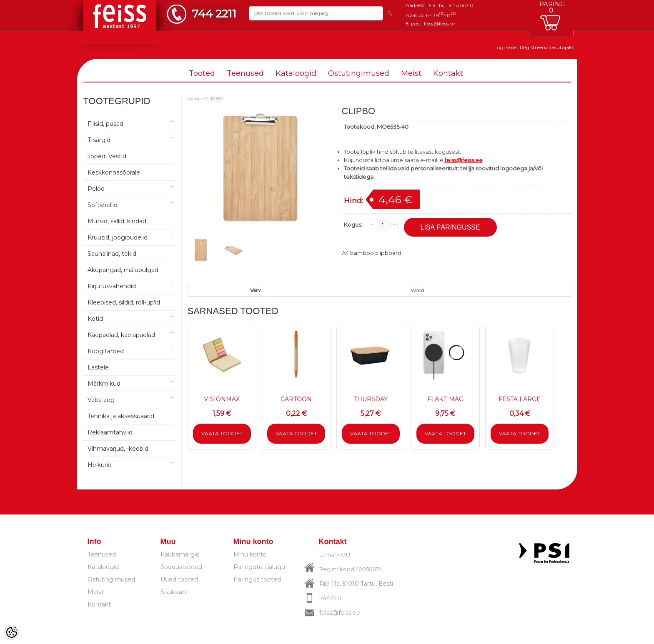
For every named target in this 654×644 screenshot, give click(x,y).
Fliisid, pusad (105, 124)
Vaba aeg (101, 400)
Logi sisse (505, 47)
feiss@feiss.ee (439, 24)
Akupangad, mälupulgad (123, 270)
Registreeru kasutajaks (547, 47)
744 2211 (214, 14)
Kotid (95, 319)
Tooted (202, 73)
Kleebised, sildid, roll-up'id (124, 302)
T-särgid (99, 140)
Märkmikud (104, 384)
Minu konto (250, 554)
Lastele (98, 367)
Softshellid (103, 205)
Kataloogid (296, 73)
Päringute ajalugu (259, 567)
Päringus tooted (257, 579)
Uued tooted (179, 579)
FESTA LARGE (520, 399)
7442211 (331, 598)
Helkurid (100, 465)
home (194, 99)
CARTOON (296, 399)
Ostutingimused (359, 73)
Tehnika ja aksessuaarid (121, 416)
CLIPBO (214, 99)
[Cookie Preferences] (12, 632)
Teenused (245, 73)
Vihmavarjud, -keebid (118, 449)
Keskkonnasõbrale (114, 172)
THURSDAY (371, 399)
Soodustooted (181, 567)
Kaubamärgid (180, 554)
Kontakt (448, 73)
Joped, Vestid (107, 156)
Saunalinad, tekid (112, 254)
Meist (411, 73)
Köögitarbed (106, 351)
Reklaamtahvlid (110, 432)
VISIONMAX (222, 399)
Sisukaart (174, 592)
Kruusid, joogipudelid (118, 237)
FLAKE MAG (445, 399)
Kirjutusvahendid (112, 286)
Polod (96, 189)
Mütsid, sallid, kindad (117, 221)
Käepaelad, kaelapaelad (121, 335)
